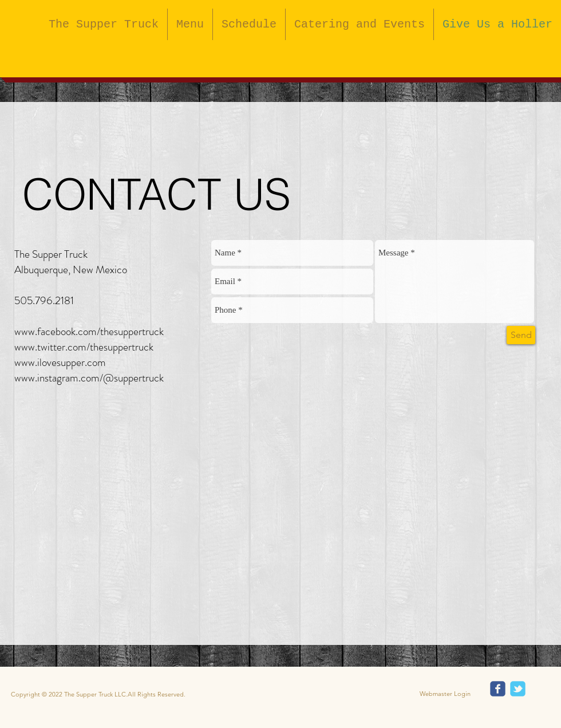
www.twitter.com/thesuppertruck (84, 347)
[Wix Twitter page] (518, 689)
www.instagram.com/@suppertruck (89, 378)
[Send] (521, 335)
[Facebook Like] (366, 56)
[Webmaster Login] (445, 694)
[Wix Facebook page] (498, 689)
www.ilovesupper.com (60, 362)
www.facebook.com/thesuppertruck (89, 331)
